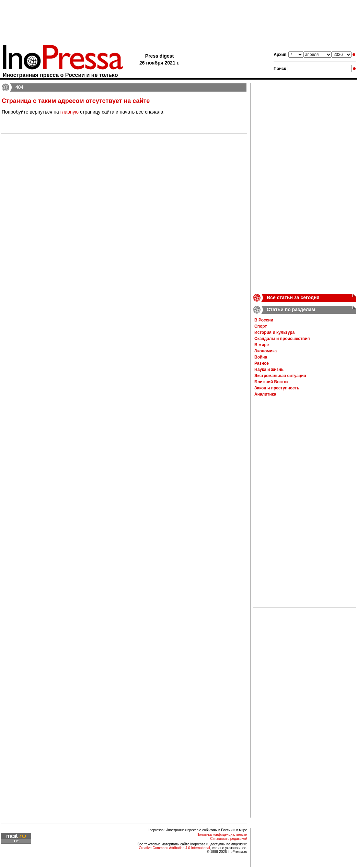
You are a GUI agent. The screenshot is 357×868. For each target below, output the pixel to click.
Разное (262, 363)
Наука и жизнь (269, 370)
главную (70, 112)
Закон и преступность (277, 388)
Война (261, 357)
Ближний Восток (271, 382)
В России (264, 320)
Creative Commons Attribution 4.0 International (174, 848)
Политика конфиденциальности (222, 835)
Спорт (261, 326)
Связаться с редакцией (229, 839)
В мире (262, 345)
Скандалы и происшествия (282, 339)
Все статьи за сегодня (293, 297)
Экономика (266, 351)
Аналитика (265, 394)
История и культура (274, 332)
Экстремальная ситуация (280, 376)
